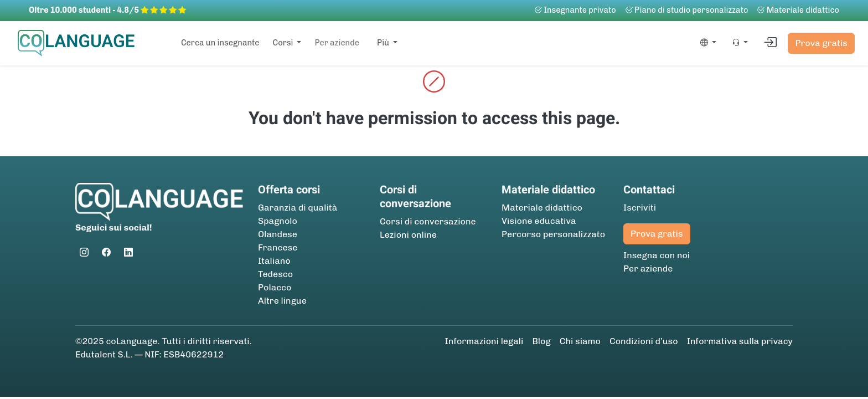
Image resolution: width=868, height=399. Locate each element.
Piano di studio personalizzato (687, 10)
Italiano (274, 261)
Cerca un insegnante (220, 43)
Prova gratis (821, 43)
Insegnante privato (575, 10)
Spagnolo (278, 221)
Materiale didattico (798, 10)
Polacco (275, 287)
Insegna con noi (657, 255)
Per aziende (337, 43)
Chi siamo (580, 341)
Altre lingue (282, 301)
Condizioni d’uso (644, 341)
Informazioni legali (484, 341)
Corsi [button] (284, 43)
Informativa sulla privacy (740, 341)
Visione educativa (539, 221)
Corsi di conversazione (428, 221)
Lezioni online (408, 235)
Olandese (278, 234)
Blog (541, 341)
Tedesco (275, 274)
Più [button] (384, 43)
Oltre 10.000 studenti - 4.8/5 (107, 10)
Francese (278, 247)
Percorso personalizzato (553, 234)
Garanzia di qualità (298, 208)
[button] (706, 43)
